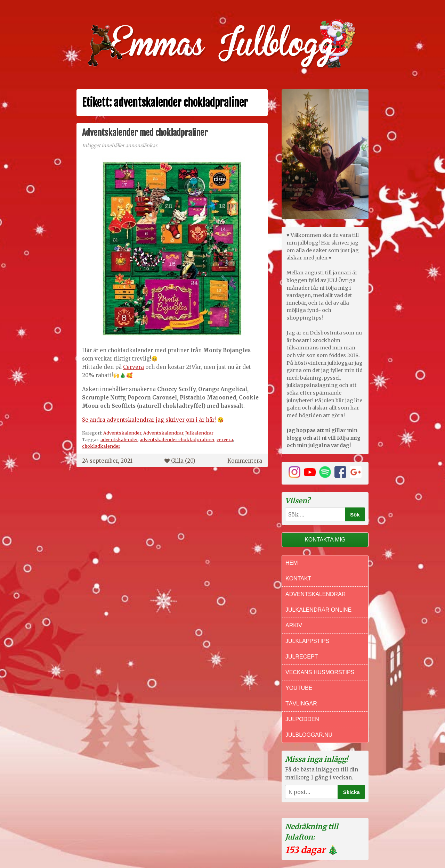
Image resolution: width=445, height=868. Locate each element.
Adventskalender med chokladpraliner (145, 133)
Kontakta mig (325, 540)
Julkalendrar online (318, 610)
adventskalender (119, 439)
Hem (292, 563)
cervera (225, 439)
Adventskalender (122, 433)
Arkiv (294, 625)
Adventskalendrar (163, 433)
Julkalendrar (199, 433)
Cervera (133, 367)
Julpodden (302, 719)
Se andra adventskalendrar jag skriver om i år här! (149, 420)
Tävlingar (301, 704)
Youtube (299, 688)
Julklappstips (307, 641)
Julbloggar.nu (309, 735)
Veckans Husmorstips (320, 672)
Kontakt (298, 578)
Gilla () (180, 461)
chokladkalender (101, 446)
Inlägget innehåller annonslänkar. (120, 146)
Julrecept (302, 657)
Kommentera (245, 461)
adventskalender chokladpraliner (177, 439)
